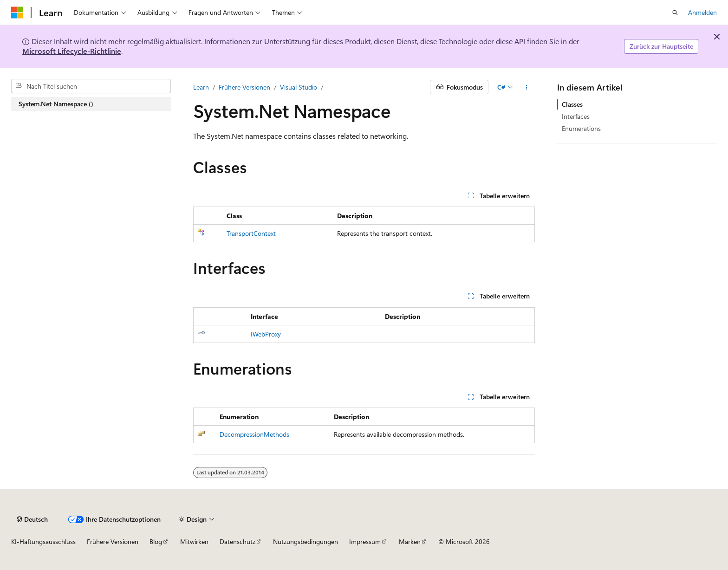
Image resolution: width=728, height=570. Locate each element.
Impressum (365, 541)
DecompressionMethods (254, 434)
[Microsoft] (17, 13)
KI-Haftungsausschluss (43, 541)
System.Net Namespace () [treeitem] (56, 104)
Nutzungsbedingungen (305, 541)
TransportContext (251, 233)
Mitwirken (194, 541)
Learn (201, 87)
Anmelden (702, 12)
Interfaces (576, 116)
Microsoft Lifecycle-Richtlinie (72, 51)
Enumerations (581, 128)
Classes (572, 104)
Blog (156, 541)
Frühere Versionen (244, 87)
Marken (410, 541)
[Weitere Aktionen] (527, 87)
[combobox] (91, 86)
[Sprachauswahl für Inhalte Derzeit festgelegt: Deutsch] (32, 519)
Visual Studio (299, 87)
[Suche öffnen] (675, 13)
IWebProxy (266, 334)
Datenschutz (237, 541)
